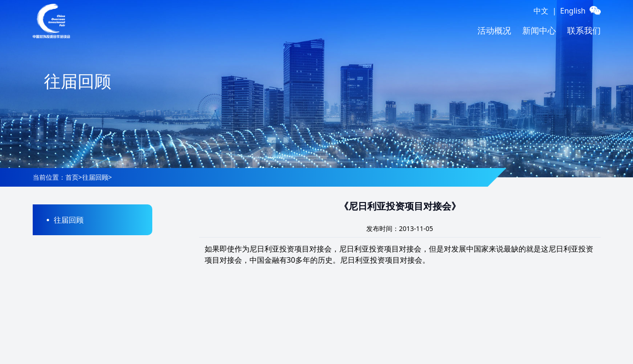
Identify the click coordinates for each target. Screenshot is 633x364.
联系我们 (584, 30)
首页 (72, 177)
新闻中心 (539, 30)
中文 (541, 11)
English (573, 11)
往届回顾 (95, 177)
